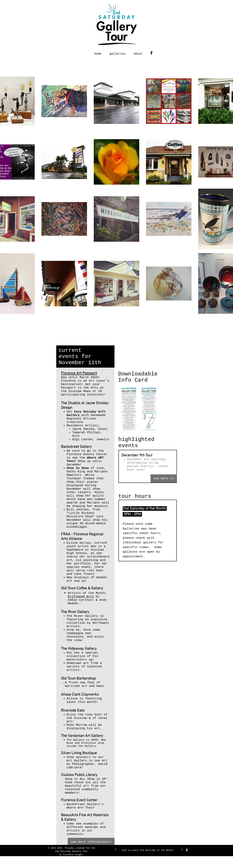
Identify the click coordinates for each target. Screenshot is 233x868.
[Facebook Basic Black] (151, 53)
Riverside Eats (73, 711)
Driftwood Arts (81, 597)
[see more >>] (164, 478)
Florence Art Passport (79, 373)
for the (90, 848)
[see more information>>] (91, 842)
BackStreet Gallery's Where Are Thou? (85, 806)
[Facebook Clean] (187, 850)
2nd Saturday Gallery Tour (71, 851)
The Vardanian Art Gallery (82, 736)
